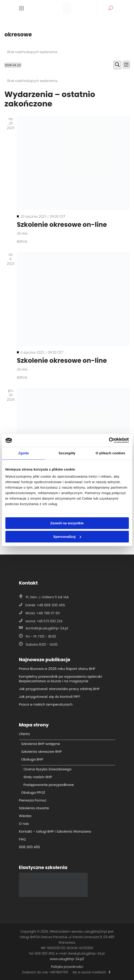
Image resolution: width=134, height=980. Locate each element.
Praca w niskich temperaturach (46, 704)
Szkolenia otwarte (34, 808)
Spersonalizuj (67, 537)
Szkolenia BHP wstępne (41, 744)
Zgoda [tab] (24, 453)
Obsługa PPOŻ (33, 792)
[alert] (67, 52)
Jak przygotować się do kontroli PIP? (50, 697)
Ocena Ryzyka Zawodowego (48, 769)
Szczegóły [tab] (67, 453)
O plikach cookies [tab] (111, 453)
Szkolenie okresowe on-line (62, 225)
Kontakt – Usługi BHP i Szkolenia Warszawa (55, 831)
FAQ (22, 839)
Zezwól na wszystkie (67, 523)
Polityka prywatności (67, 967)
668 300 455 (30, 847)
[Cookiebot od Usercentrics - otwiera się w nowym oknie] (109, 440)
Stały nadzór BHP (38, 777)
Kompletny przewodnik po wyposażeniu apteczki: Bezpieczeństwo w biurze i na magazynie (61, 679)
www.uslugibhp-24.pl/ (67, 959)
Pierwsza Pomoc (33, 800)
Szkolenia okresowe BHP (42, 751)
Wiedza (25, 816)
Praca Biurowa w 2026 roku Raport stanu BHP (57, 669)
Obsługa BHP (32, 759)
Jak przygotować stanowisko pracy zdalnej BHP (59, 689)
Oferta (24, 734)
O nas (24, 824)
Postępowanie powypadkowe (49, 785)
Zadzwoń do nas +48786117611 (45, 972)
